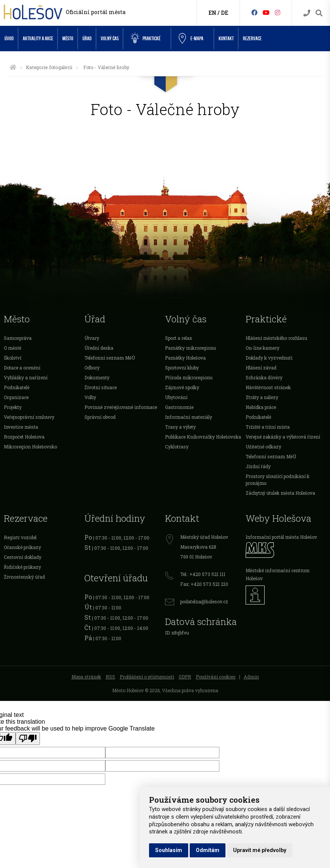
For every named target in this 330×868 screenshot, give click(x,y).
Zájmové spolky (182, 387)
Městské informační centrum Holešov (278, 574)
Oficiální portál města (96, 12)
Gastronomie (179, 407)
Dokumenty (97, 377)
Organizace (16, 397)
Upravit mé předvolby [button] (260, 850)
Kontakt (226, 39)
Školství (13, 358)
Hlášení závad (261, 368)
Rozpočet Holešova (24, 437)
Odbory (92, 368)
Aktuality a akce (38, 39)
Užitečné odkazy (263, 447)
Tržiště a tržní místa (268, 427)
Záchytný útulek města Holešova (280, 493)
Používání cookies (216, 677)
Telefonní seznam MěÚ (110, 358)
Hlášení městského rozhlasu (276, 338)
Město (68, 39)
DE (224, 13)
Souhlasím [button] (169, 850)
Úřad (87, 39)
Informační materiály (189, 417)
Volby (90, 397)
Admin (251, 677)
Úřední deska (99, 348)
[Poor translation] (28, 739)
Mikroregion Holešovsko (30, 447)
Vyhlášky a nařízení (26, 377)
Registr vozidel (20, 537)
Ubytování (176, 397)
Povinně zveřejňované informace (121, 407)
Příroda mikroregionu (189, 377)
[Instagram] (278, 12)
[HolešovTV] (266, 12)
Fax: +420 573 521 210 (204, 584)
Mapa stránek (86, 677)
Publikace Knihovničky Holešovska (203, 437)
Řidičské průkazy (22, 567)
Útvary (92, 338)
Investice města (21, 427)
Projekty (13, 407)
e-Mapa (191, 39)
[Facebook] (254, 12)
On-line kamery (263, 348)
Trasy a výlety (180, 427)
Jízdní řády (258, 466)
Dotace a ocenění (22, 368)
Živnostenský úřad (24, 577)
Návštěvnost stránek (268, 387)
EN (212, 13)
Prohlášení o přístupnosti (147, 677)
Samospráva (18, 338)
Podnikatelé (17, 387)
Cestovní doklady (23, 557)
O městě (13, 348)
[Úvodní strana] (13, 67)
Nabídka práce (261, 407)
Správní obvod (100, 417)
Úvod (9, 39)
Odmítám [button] (208, 850)
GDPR (185, 677)
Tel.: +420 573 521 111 (203, 574)
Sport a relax (178, 338)
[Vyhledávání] (319, 13)
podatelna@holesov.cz (204, 601)
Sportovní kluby (182, 368)
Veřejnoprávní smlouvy (29, 417)
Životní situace (101, 387)
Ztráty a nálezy (262, 397)
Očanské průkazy (22, 547)
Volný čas (110, 39)
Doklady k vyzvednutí (269, 358)
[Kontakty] (307, 13)
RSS (110, 677)
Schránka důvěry (264, 377)
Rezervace (252, 39)
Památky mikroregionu (190, 348)
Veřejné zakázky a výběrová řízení (283, 437)
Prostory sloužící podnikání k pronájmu (278, 480)
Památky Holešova (185, 358)
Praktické (146, 38)
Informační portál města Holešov (281, 537)
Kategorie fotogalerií (49, 67)
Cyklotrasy (177, 447)
